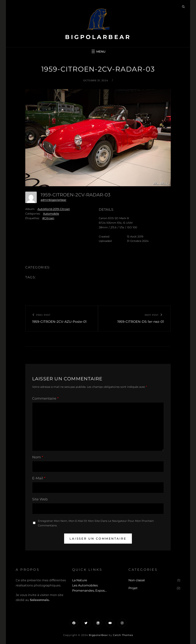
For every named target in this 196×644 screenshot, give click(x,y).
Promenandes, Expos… (89, 591)
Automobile (51, 214)
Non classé (137, 580)
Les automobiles (85, 585)
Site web (40, 499)
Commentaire (45, 398)
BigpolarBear (98, 37)
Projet (133, 588)
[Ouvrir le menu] (98, 51)
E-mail (39, 478)
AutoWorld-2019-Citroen (54, 209)
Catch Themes (123, 635)
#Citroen (48, 218)
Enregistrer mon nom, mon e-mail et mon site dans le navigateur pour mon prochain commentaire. (96, 523)
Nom (38, 457)
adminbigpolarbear (53, 200)
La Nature (80, 580)
